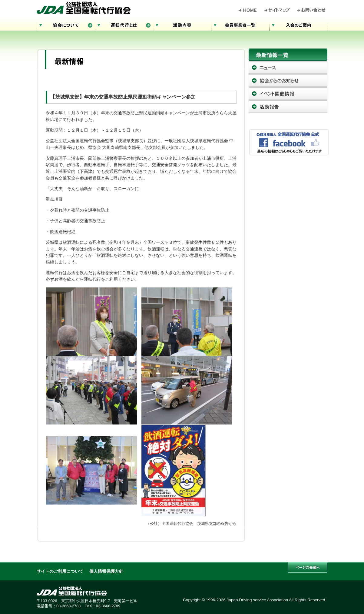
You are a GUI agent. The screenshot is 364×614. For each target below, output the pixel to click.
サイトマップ (277, 10)
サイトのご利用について (60, 571)
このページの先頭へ (308, 567)
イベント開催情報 (288, 94)
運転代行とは (124, 24)
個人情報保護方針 (106, 571)
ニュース (288, 67)
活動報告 (288, 107)
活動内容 (182, 24)
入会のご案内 (298, 24)
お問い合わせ (311, 10)
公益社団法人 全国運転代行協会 (84, 8)
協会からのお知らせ (288, 81)
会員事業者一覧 (240, 24)
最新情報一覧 (288, 55)
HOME (248, 10)
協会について (66, 24)
